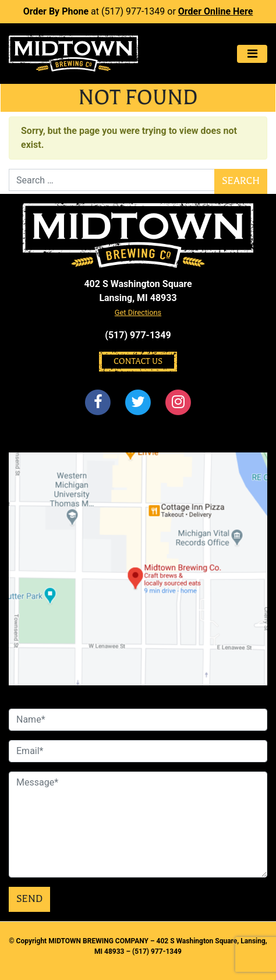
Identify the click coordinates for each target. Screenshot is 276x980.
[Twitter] (138, 403)
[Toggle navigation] (252, 54)
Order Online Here (216, 11)
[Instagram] (179, 403)
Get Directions (138, 312)
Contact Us (138, 361)
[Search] (112, 180)
